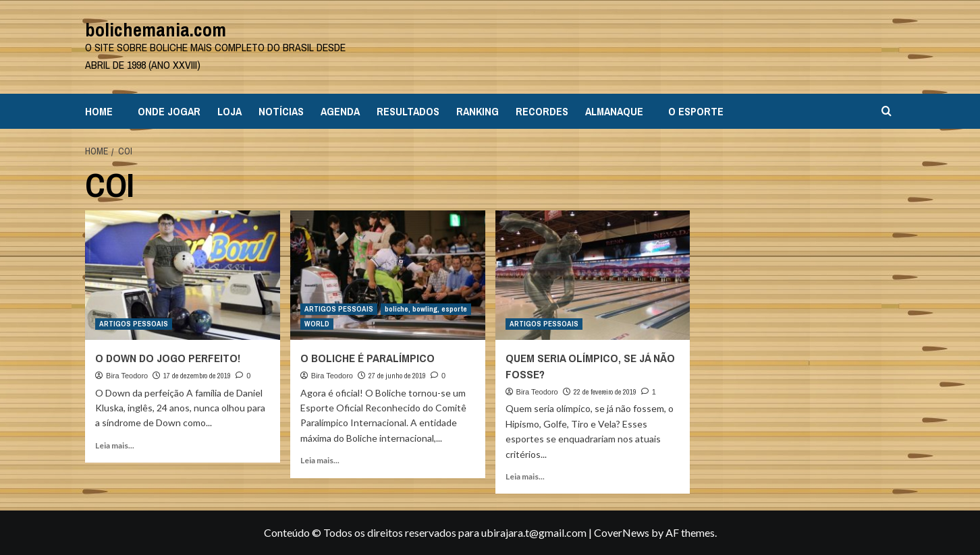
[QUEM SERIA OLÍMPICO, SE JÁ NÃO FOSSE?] (593, 275)
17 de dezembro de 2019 (197, 376)
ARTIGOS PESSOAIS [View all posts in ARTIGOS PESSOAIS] (134, 324)
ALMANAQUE (614, 111)
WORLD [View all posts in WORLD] (317, 324)
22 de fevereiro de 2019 (605, 392)
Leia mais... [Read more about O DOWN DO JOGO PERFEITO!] (115, 445)
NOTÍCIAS (281, 111)
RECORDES (542, 111)
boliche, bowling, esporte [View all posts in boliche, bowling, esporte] (426, 309)
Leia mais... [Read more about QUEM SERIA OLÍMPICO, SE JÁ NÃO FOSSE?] (525, 476)
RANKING (478, 111)
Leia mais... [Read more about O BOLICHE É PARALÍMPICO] (320, 460)
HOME (99, 111)
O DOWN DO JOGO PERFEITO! (168, 358)
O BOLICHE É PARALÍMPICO (367, 358)
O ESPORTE (696, 111)
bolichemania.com (156, 30)
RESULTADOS (408, 111)
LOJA (229, 111)
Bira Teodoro (127, 376)
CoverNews (622, 532)
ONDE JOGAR (169, 111)
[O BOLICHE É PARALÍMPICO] (388, 275)
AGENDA (340, 111)
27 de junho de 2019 (397, 376)
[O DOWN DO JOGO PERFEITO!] (183, 275)
